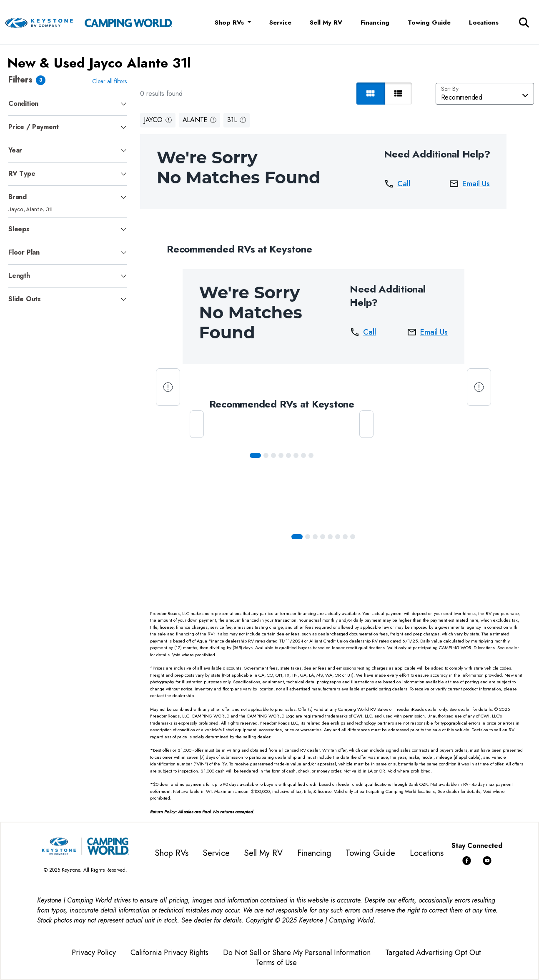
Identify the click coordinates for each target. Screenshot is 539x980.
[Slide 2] (273, 455)
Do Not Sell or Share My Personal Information (297, 952)
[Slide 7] (311, 455)
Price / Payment (34, 127)
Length (19, 276)
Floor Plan (24, 252)
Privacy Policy (94, 952)
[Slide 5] (296, 455)
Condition (23, 104)
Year (15, 150)
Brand (18, 197)
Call (397, 184)
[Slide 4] (288, 455)
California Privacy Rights (169, 952)
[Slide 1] (266, 455)
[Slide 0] (255, 455)
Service (280, 22)
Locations (484, 22)
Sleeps (19, 229)
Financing (375, 22)
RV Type (22, 174)
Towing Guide (429, 22)
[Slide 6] (303, 455)
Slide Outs (25, 299)
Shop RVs (172, 853)
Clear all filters (109, 81)
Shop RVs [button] (230, 22)
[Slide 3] (281, 455)
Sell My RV (326, 22)
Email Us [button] (469, 184)
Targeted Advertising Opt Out (433, 952)
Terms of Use (276, 962)
